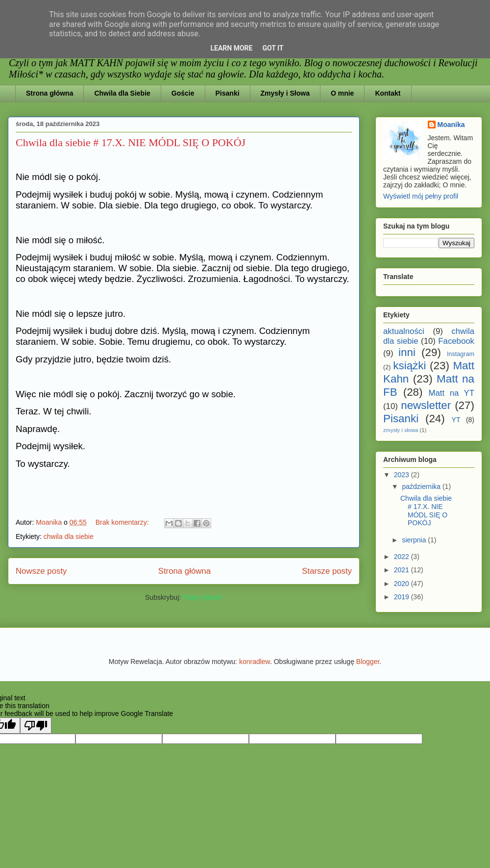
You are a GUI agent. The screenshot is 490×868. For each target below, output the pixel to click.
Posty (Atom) (203, 597)
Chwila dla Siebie (122, 93)
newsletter (426, 405)
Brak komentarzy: (123, 522)
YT (456, 420)
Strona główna (49, 93)
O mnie (342, 93)
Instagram (461, 354)
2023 (403, 475)
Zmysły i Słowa (285, 93)
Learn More (231, 48)
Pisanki (228, 93)
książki (409, 366)
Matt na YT (452, 393)
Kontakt (388, 93)
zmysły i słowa (401, 430)
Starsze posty (327, 571)
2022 (403, 557)
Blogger (368, 662)
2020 (403, 584)
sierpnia (415, 540)
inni (407, 352)
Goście (183, 93)
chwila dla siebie (69, 536)
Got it (273, 48)
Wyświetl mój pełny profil (421, 196)
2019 (403, 597)
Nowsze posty (41, 571)
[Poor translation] (36, 726)
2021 (403, 570)
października (422, 486)
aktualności (404, 331)
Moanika (451, 125)
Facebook (456, 341)
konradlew (255, 662)
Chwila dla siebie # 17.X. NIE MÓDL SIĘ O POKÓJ (131, 142)
